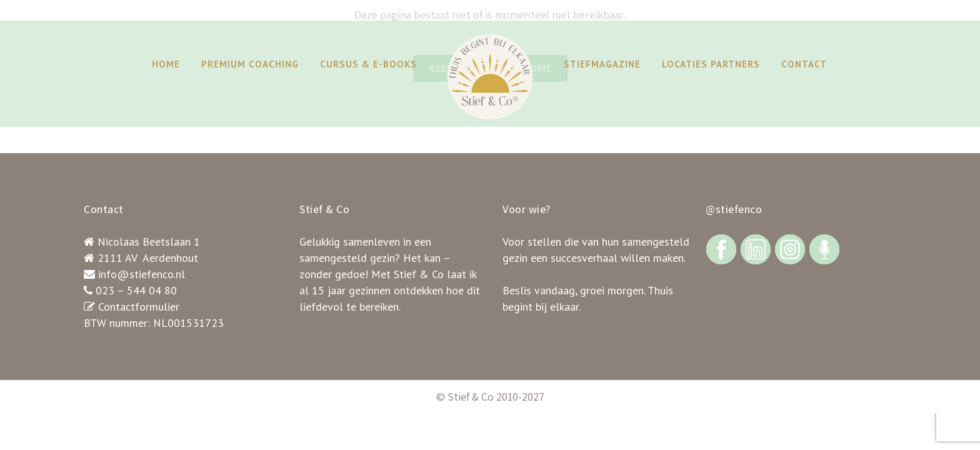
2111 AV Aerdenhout (148, 258)
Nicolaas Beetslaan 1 (149, 242)
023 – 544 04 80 (136, 290)
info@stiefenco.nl (142, 274)
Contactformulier (139, 307)
